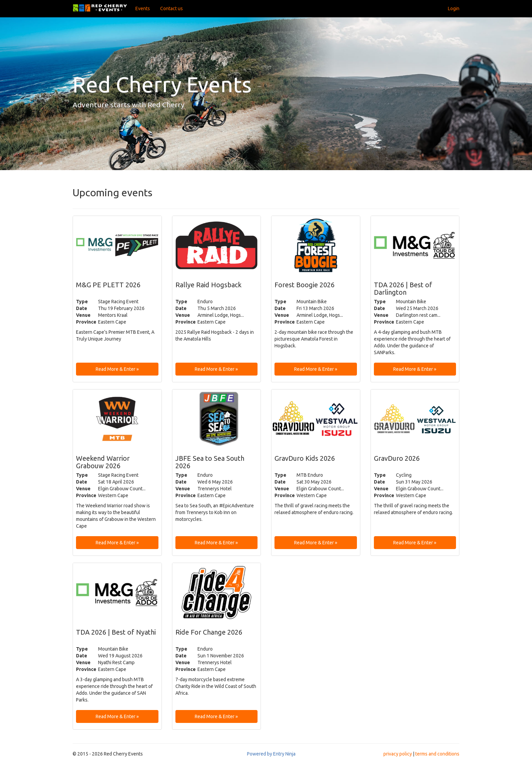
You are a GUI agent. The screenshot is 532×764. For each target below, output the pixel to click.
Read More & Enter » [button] (117, 369)
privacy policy (398, 754)
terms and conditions (437, 754)
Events (143, 8)
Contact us (172, 8)
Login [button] (454, 8)
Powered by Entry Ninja (271, 754)
